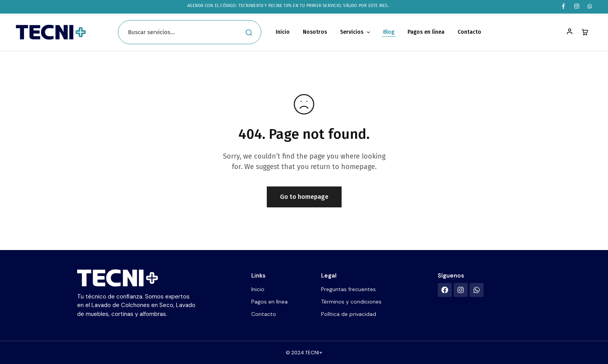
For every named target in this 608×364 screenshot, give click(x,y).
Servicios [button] (356, 32)
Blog (389, 32)
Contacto (469, 32)
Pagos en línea (426, 32)
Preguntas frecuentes (348, 289)
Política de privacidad (349, 314)
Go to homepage (304, 197)
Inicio (283, 32)
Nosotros (315, 32)
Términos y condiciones (351, 302)
